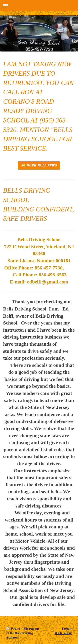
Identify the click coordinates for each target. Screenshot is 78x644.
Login (67, 629)
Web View (63, 633)
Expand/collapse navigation (39, 6)
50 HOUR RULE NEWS (39, 165)
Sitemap (31, 629)
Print (14, 629)
